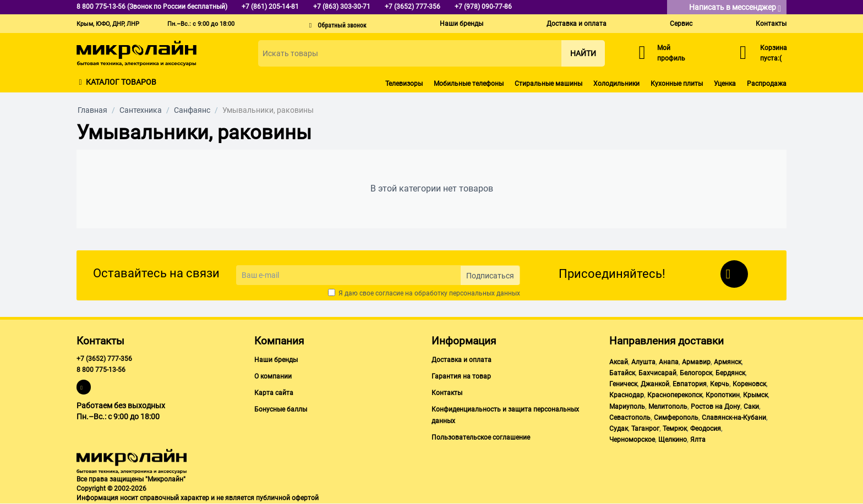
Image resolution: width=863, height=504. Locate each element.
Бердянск (730, 373)
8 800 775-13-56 (101, 370)
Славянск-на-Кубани (734, 418)
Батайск (622, 373)
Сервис (681, 24)
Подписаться (490, 276)
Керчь (720, 384)
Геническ (623, 384)
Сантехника (141, 110)
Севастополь (630, 418)
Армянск (728, 362)
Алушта (643, 362)
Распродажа (767, 84)
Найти (583, 53)
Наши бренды (461, 24)
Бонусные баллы (281, 409)
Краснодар (627, 395)
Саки (751, 407)
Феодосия (706, 429)
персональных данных (485, 293)
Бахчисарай (657, 373)
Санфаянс (192, 110)
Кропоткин (723, 395)
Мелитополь (668, 407)
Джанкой (655, 384)
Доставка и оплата (577, 24)
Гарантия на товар (461, 376)
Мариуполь (627, 407)
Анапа (669, 362)
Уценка (725, 84)
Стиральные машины (548, 84)
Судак (619, 429)
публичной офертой (287, 498)
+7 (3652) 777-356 (104, 359)
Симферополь (676, 418)
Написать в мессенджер (735, 8)
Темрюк (675, 429)
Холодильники (616, 84)
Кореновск (749, 384)
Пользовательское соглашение (481, 437)
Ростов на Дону (715, 407)
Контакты (771, 24)
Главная (92, 110)
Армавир (696, 362)
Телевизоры (404, 84)
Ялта (698, 440)
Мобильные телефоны (469, 84)
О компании (273, 376)
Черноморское (632, 440)
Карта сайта (274, 393)
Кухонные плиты (677, 84)
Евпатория (690, 384)
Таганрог (645, 429)
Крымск (755, 395)
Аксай (619, 362)
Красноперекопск (675, 395)
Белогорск (696, 373)
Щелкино (673, 440)
